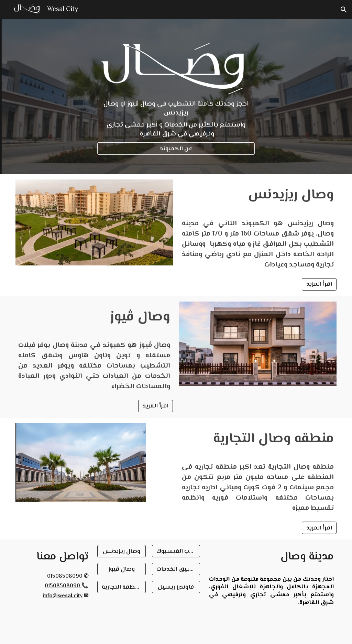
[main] (176, 119)
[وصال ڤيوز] (122, 569)
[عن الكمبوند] (176, 149)
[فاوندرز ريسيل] (176, 587)
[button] (344, 10)
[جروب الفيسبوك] (176, 552)
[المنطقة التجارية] (122, 587)
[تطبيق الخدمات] (176, 569)
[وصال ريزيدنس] (122, 552)
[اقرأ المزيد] (319, 284)
